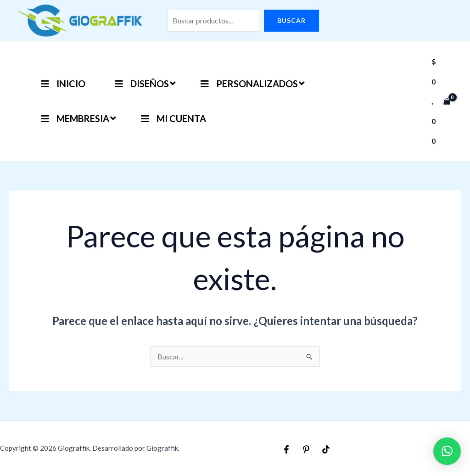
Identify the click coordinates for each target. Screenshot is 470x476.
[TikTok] (326, 449)
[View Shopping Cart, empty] (441, 101)
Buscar (291, 20)
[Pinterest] (306, 449)
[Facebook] (286, 449)
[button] (447, 451)
